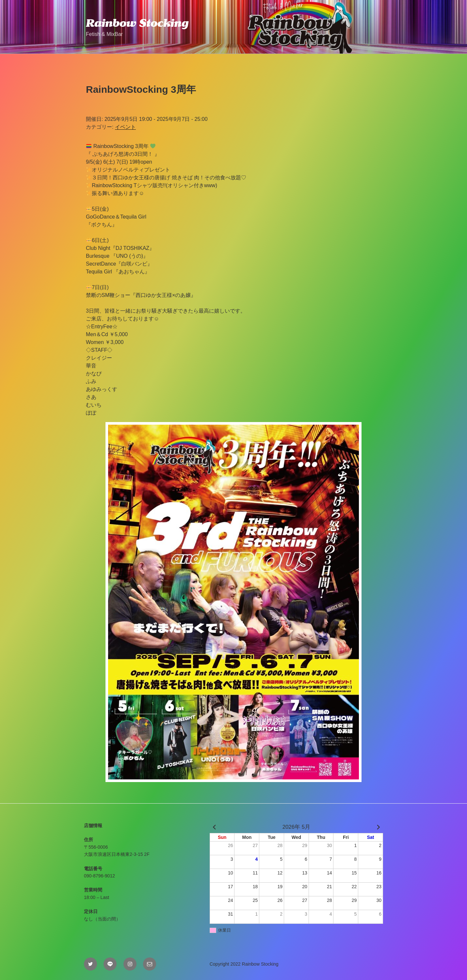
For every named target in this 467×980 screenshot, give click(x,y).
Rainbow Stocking (137, 23)
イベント (125, 127)
